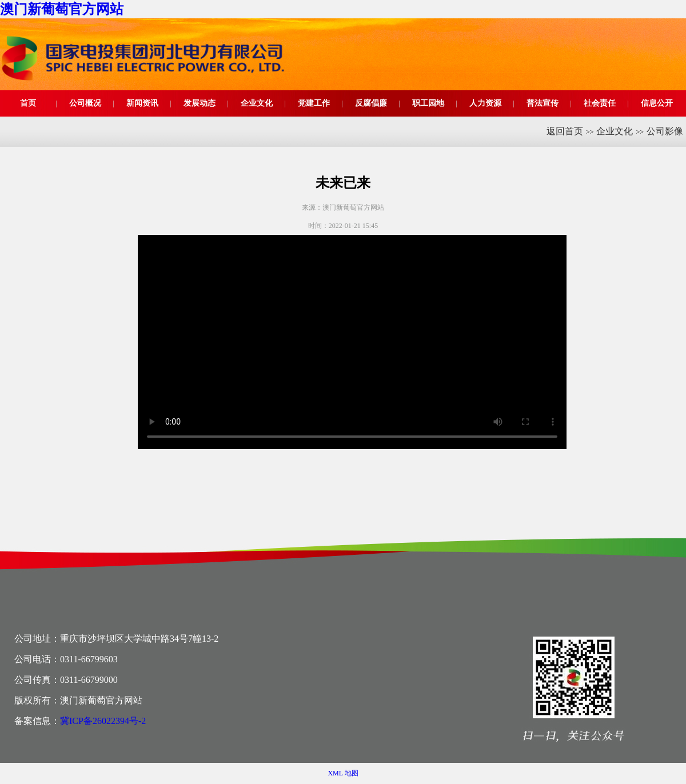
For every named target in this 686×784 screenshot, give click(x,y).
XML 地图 (343, 773)
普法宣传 (543, 103)
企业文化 (257, 103)
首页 (28, 103)
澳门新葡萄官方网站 (62, 9)
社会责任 (600, 103)
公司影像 (665, 131)
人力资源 (485, 103)
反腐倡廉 (371, 103)
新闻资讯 (142, 103)
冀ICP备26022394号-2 (103, 721)
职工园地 (428, 103)
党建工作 (314, 103)
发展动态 (200, 103)
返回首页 (565, 131)
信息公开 (657, 103)
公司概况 (85, 103)
